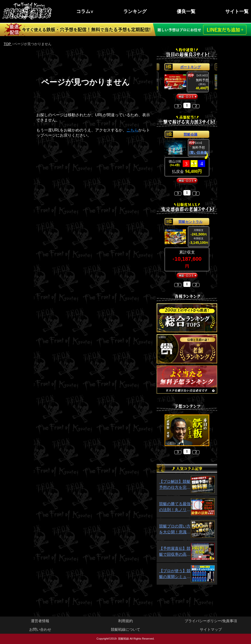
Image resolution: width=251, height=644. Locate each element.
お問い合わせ (40, 629)
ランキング (135, 11)
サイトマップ (211, 629)
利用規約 (125, 621)
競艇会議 (190, 134)
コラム (83, 11)
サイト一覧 (237, 11)
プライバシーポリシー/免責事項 (211, 621)
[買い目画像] (198, 153)
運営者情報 (40, 621)
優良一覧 (186, 11)
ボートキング (190, 67)
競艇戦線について (125, 629)
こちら (132, 130)
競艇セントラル (190, 222)
